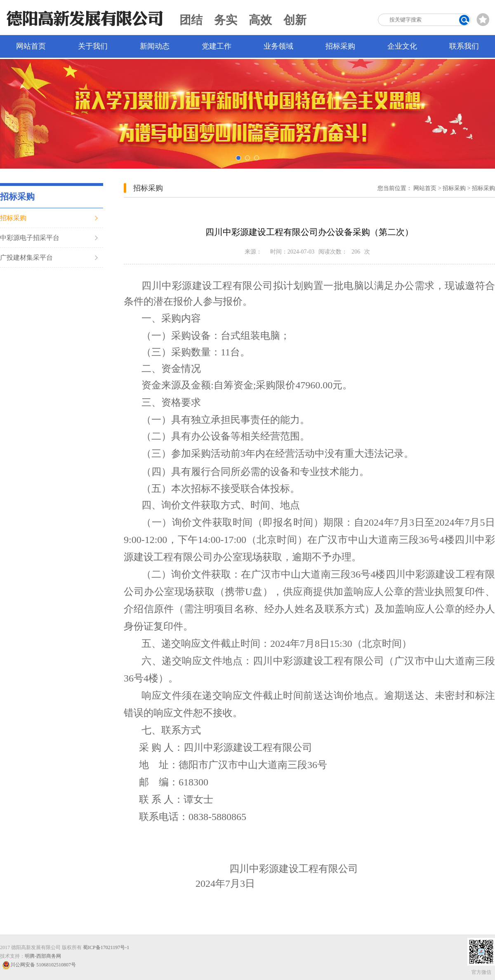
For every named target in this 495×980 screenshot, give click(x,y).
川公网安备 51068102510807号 (39, 965)
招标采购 (340, 46)
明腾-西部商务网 (43, 956)
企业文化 (402, 46)
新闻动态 (155, 46)
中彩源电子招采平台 (30, 238)
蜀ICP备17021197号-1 (106, 947)
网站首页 (31, 46)
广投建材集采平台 (26, 257)
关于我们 (93, 46)
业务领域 (278, 46)
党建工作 (217, 46)
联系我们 (464, 46)
